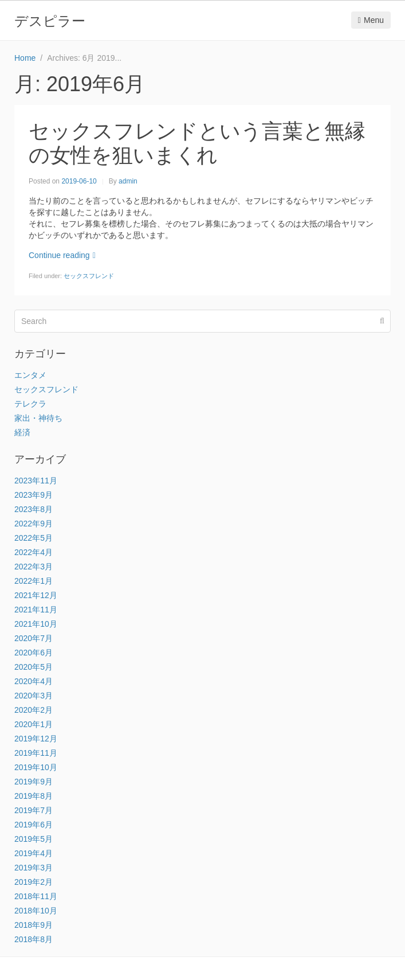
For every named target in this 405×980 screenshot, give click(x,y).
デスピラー (50, 21)
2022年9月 (34, 524)
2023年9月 (34, 495)
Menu (371, 20)
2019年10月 (36, 767)
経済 (22, 432)
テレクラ (30, 404)
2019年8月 (34, 796)
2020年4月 (34, 681)
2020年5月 (34, 667)
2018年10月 (36, 911)
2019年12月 (36, 739)
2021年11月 (36, 610)
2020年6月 (34, 653)
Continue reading (62, 255)
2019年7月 (34, 810)
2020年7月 (34, 638)
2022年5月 (34, 538)
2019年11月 (36, 753)
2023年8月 (34, 509)
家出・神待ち (38, 418)
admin (128, 181)
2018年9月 (34, 925)
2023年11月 (36, 481)
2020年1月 (34, 724)
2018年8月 (34, 939)
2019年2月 (34, 882)
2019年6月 (34, 825)
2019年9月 (34, 782)
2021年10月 (36, 624)
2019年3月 (34, 868)
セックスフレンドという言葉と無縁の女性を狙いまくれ (197, 143)
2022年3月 (34, 567)
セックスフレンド (89, 276)
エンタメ (30, 375)
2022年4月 (34, 552)
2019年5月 (34, 839)
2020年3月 (34, 696)
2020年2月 (34, 710)
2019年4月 (34, 853)
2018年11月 (36, 896)
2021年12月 (36, 595)
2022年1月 (34, 581)
